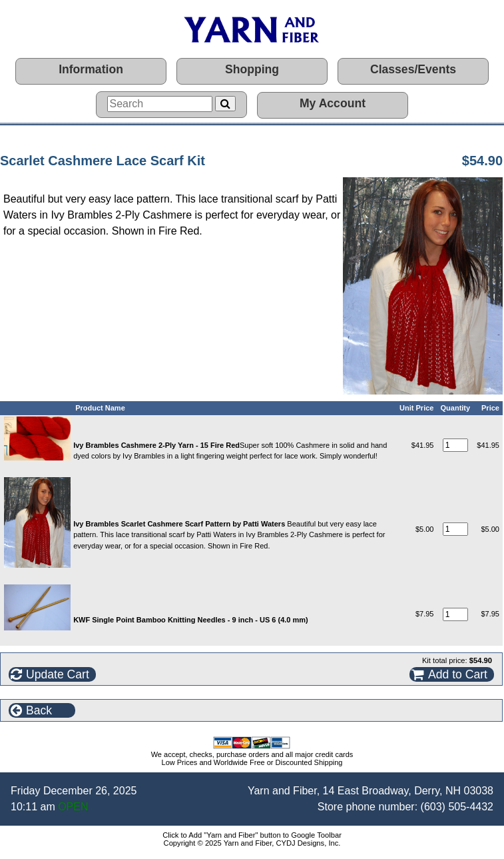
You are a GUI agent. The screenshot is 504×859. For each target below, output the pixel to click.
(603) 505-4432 (457, 807)
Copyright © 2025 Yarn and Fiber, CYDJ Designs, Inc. (252, 843)
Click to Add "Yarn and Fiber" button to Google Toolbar (252, 835)
